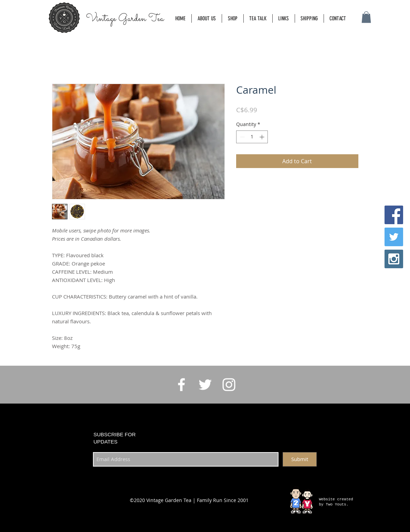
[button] (366, 17)
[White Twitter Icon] (205, 385)
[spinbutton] (252, 137)
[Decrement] (241, 137)
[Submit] (300, 459)
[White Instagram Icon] (229, 385)
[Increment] (262, 137)
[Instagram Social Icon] (394, 259)
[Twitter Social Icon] (394, 237)
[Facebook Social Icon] (394, 215)
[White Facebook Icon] (181, 385)
